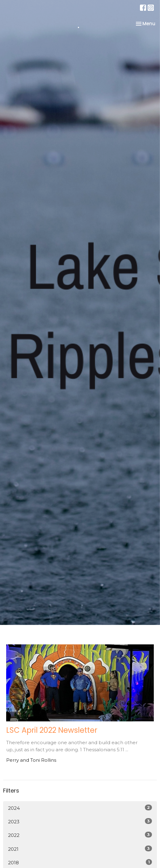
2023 (80, 821)
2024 (80, 808)
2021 (80, 849)
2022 (80, 835)
